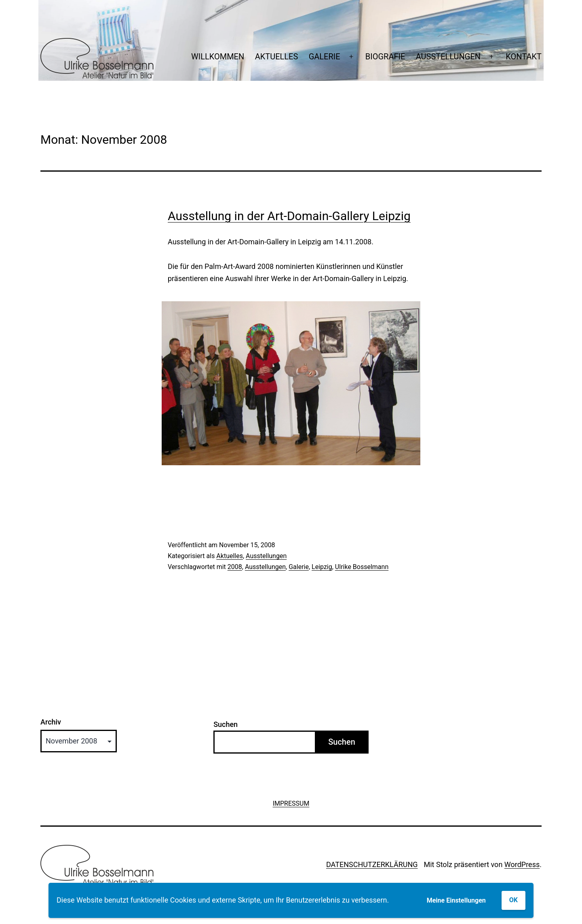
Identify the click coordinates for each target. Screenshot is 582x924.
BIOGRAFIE (385, 57)
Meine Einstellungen (456, 900)
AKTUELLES (277, 57)
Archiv (51, 722)
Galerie (299, 567)
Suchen (226, 724)
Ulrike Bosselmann (362, 567)
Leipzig (322, 567)
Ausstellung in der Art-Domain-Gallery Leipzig (289, 216)
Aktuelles (230, 556)
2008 (235, 567)
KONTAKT (524, 57)
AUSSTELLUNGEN (448, 57)
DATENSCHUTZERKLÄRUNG (372, 864)
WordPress (522, 864)
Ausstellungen (266, 556)
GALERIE (325, 57)
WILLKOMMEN (218, 57)
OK (513, 900)
